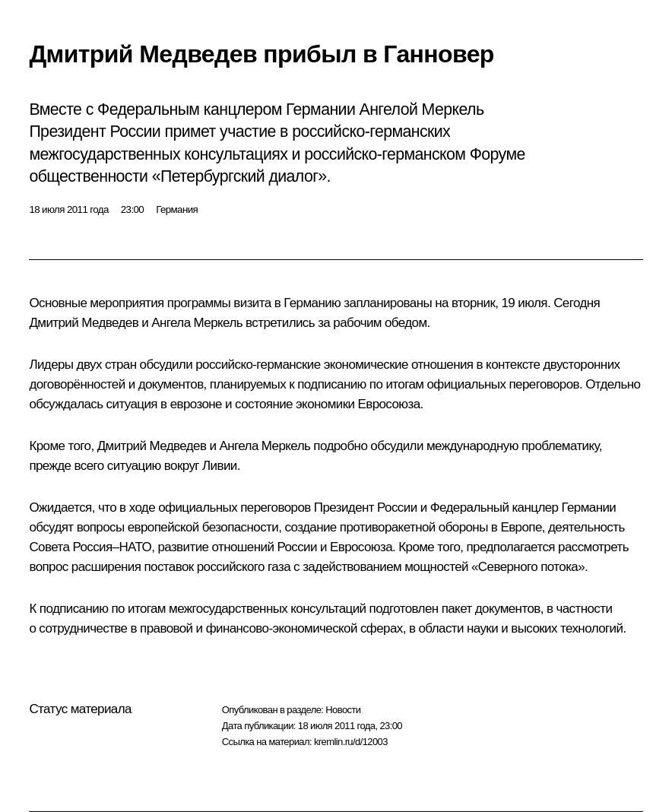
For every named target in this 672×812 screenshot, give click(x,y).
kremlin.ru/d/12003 (351, 742)
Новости (343, 710)
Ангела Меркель (197, 323)
